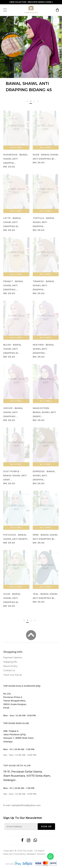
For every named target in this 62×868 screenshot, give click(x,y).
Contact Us (9, 670)
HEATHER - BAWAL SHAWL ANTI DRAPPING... (43, 349)
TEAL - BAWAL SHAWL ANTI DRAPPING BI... (45, 596)
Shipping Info (10, 662)
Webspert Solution (36, 854)
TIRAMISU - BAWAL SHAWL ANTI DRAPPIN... (44, 285)
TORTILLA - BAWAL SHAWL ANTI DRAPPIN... (44, 222)
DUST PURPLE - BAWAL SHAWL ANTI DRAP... (15, 476)
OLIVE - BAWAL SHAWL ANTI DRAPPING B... (12, 598)
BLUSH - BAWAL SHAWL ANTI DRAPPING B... (12, 349)
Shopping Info (13, 652)
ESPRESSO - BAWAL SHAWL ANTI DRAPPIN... (44, 476)
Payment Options (13, 658)
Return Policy (10, 666)
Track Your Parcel (13, 675)
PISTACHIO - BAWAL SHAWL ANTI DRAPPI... (16, 537)
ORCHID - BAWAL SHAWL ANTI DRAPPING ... (13, 412)
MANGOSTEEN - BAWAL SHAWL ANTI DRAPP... (44, 412)
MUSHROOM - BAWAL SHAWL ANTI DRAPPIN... (16, 159)
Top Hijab (28, 851)
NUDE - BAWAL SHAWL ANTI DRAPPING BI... (46, 157)
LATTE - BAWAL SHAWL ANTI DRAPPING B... (12, 222)
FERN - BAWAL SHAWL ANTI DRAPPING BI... (45, 537)
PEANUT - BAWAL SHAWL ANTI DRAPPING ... (13, 285)
